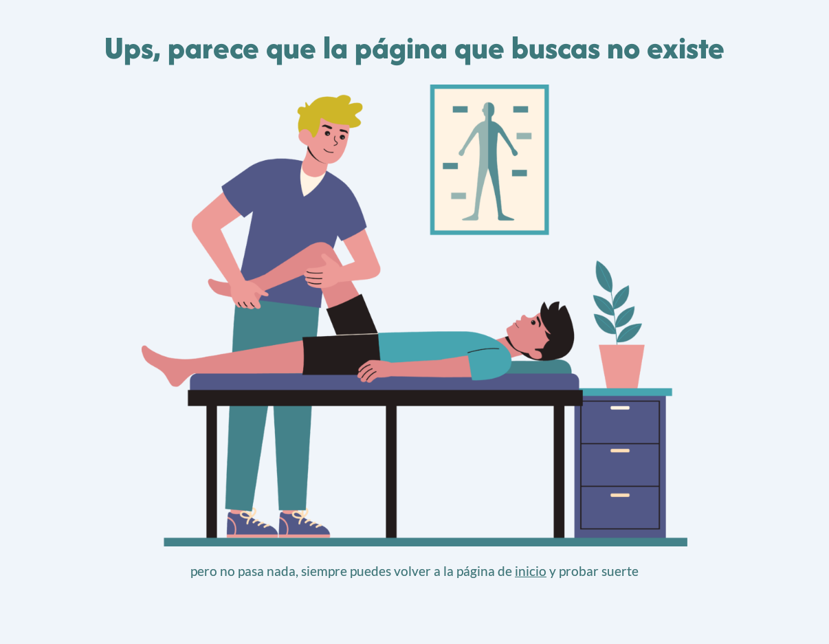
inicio (531, 571)
